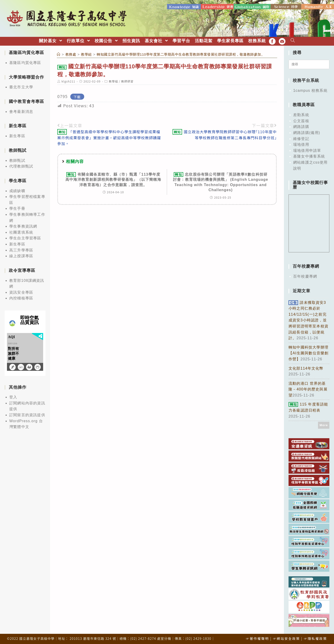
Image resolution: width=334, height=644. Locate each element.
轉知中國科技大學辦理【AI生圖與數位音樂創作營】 (308, 353)
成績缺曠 (17, 190)
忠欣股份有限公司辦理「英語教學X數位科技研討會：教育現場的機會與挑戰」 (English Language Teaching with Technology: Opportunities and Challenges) (221, 182)
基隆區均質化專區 (25, 62)
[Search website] (293, 40)
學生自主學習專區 (25, 238)
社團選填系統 (21, 232)
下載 (77, 96)
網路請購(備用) (307, 132)
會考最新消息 (21, 111)
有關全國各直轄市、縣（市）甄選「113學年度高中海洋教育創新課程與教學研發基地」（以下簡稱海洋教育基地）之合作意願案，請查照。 (113, 179)
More (324, 425)
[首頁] (59, 54)
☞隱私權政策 (315, 638)
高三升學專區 (21, 249)
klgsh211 (68, 81)
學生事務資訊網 (23, 226)
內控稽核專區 (21, 298)
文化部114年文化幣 (306, 368)
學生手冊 (17, 208)
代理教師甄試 (21, 166)
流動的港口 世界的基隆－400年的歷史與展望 (308, 389)
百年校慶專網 (305, 276)
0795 (63, 96)
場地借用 (301, 144)
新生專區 (17, 135)
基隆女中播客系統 (309, 156)
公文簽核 (301, 120)
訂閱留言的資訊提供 (27, 414)
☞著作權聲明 (257, 638)
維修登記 (301, 138)
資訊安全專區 (21, 292)
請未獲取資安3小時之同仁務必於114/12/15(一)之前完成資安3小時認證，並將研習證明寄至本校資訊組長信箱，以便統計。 (308, 320)
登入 (13, 397)
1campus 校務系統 (310, 90)
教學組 (113, 81)
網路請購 (301, 126)
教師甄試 (17, 160)
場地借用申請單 (307, 150)
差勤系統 (301, 114)
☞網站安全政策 (286, 638)
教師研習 (127, 81)
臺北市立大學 (21, 87)
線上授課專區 (21, 255)
